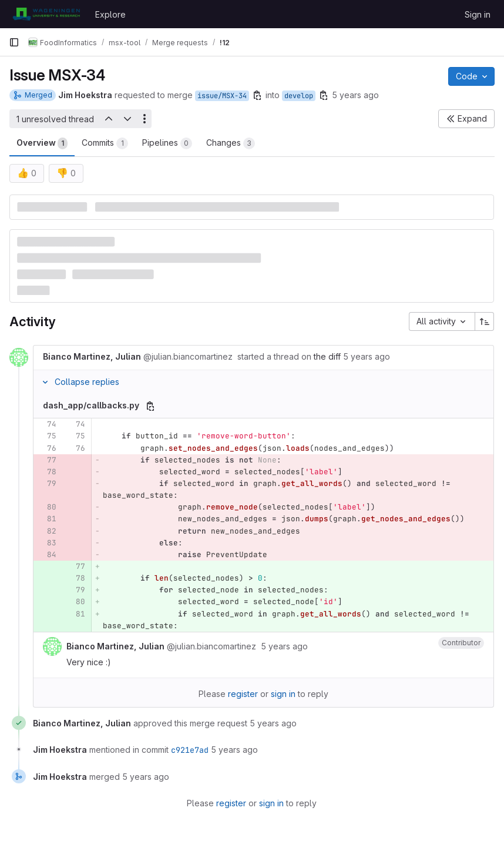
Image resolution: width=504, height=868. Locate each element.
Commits (105, 143)
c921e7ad (190, 750)
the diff (327, 356)
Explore (110, 14)
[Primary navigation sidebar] (14, 42)
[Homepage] (46, 14)
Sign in (478, 14)
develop (299, 96)
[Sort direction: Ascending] (485, 321)
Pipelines (167, 143)
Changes (231, 143)
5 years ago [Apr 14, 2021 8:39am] (355, 95)
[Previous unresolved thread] (108, 119)
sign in (283, 694)
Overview (42, 143)
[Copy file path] (150, 406)
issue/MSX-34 (222, 96)
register (243, 694)
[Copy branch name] (257, 95)
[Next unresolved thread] (127, 119)
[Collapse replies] (45, 382)
